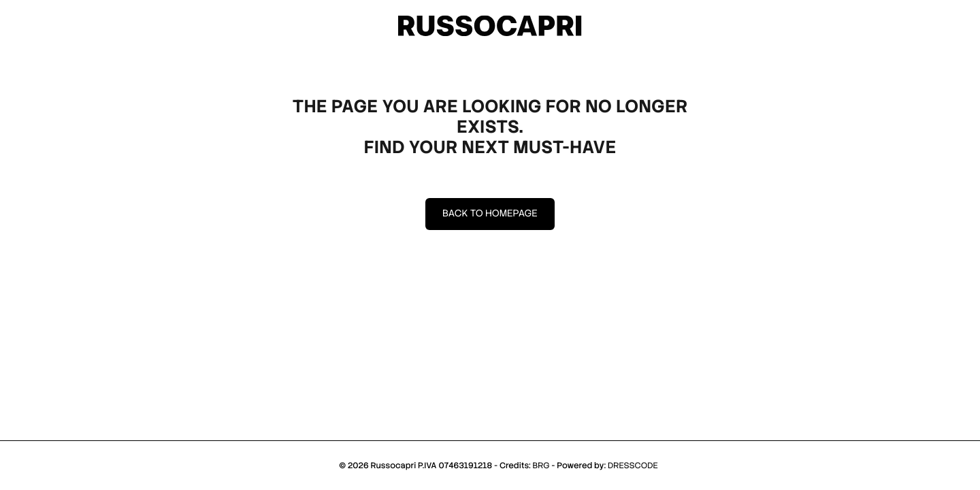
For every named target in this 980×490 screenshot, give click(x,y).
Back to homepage (490, 214)
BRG (541, 465)
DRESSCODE (633, 465)
